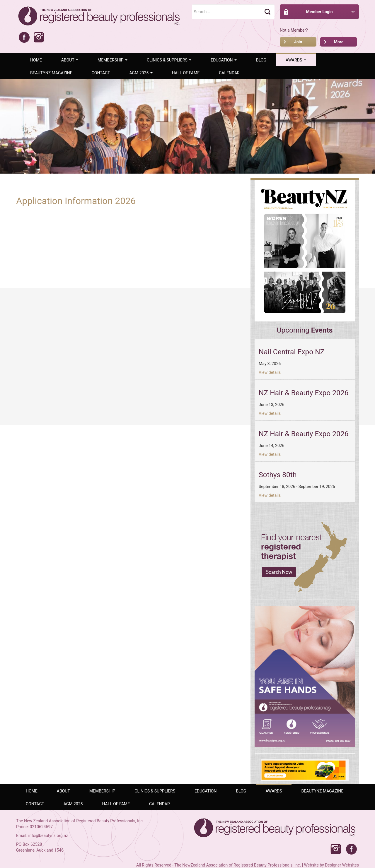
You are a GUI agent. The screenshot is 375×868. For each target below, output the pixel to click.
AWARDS (296, 60)
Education (224, 60)
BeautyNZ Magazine (51, 73)
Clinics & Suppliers (169, 60)
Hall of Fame (186, 73)
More (339, 42)
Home (36, 60)
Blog (261, 60)
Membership (112, 60)
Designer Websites (342, 865)
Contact (101, 73)
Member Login (319, 12)
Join (298, 42)
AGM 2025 (141, 73)
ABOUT (70, 60)
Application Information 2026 (76, 201)
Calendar (229, 73)
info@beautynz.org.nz (48, 836)
